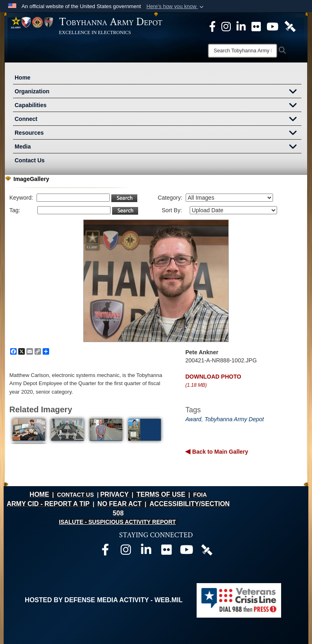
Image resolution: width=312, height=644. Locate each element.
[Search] (243, 51)
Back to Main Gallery (219, 452)
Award (193, 419)
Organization (158, 92)
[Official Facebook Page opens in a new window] (212, 26)
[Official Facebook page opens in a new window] (105, 552)
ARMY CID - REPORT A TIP (48, 504)
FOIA (200, 495)
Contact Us (30, 160)
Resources (158, 134)
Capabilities (158, 106)
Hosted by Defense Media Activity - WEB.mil (104, 600)
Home (23, 78)
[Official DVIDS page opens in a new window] (290, 26)
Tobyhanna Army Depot (234, 419)
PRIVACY (115, 494)
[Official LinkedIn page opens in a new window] (241, 26)
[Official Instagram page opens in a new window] (226, 26)
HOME (39, 494)
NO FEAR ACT (120, 504)
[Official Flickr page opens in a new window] (256, 26)
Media (158, 147)
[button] (176, 6)
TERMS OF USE (161, 494)
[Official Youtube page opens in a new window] (186, 552)
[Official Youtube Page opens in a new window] (272, 26)
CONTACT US (75, 495)
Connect (158, 120)
